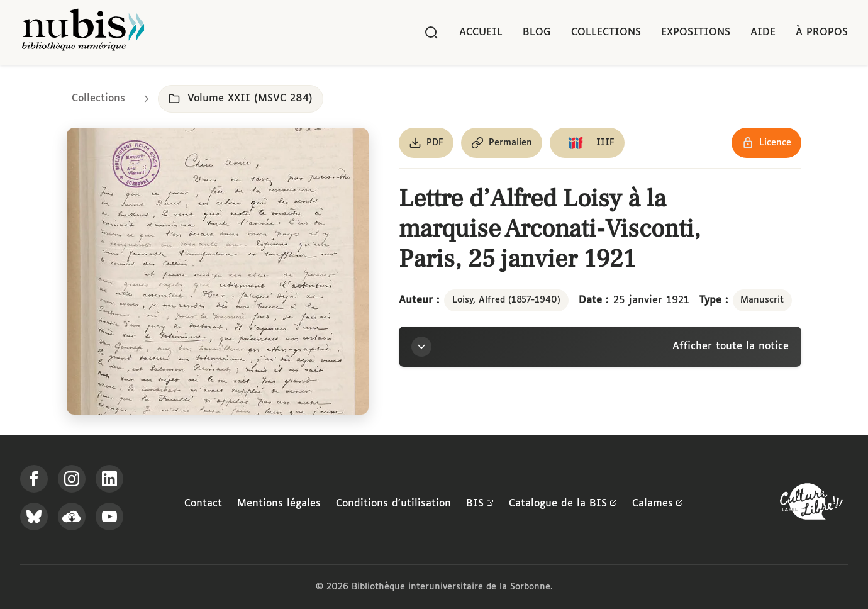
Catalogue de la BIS (563, 504)
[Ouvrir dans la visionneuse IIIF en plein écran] (218, 271)
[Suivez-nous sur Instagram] (72, 479)
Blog (537, 32)
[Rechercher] (431, 33)
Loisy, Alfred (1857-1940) (506, 300)
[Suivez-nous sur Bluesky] (34, 517)
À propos (822, 32)
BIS (480, 504)
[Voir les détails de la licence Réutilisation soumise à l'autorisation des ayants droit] (766, 143)
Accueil (481, 32)
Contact (203, 504)
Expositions (696, 32)
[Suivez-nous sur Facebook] (34, 479)
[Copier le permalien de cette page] (502, 143)
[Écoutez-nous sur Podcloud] (72, 517)
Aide (763, 32)
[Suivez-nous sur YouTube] (109, 517)
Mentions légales (279, 504)
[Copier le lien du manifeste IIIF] (587, 143)
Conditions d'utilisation (393, 504)
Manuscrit (762, 300)
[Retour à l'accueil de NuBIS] (83, 32)
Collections (606, 32)
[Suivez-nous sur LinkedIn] (109, 479)
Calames (658, 504)
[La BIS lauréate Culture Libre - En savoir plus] (811, 504)
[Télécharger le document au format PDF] (426, 143)
